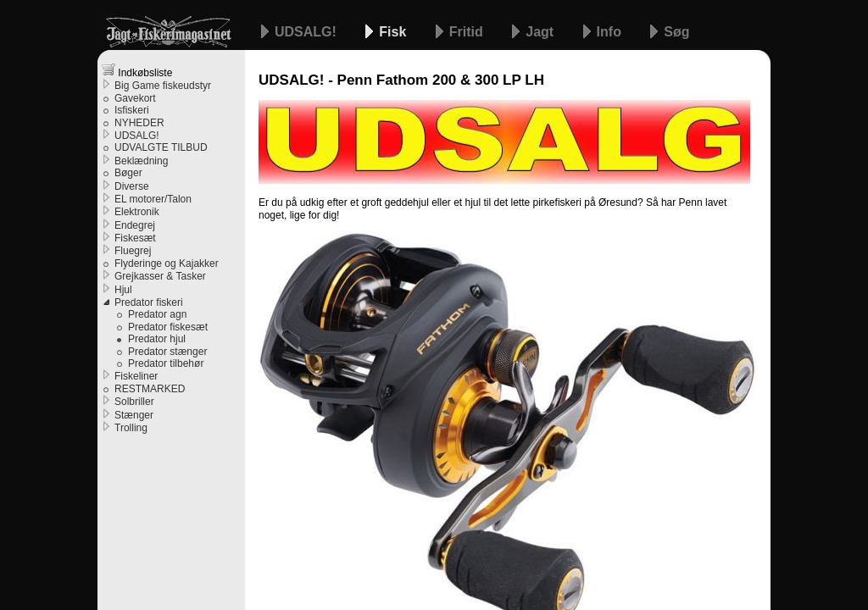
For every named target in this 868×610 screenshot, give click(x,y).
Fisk (394, 32)
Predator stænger (167, 352)
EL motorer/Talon (153, 199)
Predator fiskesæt (168, 327)
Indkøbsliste (137, 71)
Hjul (123, 290)
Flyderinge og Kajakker (167, 263)
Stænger (134, 415)
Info (611, 32)
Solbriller (134, 402)
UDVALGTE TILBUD (161, 147)
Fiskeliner (136, 376)
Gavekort (135, 98)
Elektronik (137, 212)
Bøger (128, 173)
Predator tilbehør (166, 363)
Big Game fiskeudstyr (163, 86)
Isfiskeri (132, 110)
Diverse (132, 186)
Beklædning (141, 161)
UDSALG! (307, 32)
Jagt (541, 32)
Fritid (468, 32)
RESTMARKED (150, 389)
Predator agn (157, 314)
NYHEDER (139, 123)
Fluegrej (133, 251)
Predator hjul (157, 339)
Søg (676, 32)
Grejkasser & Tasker (160, 276)
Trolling (131, 428)
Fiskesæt (135, 238)
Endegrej (135, 225)
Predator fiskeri (149, 302)
